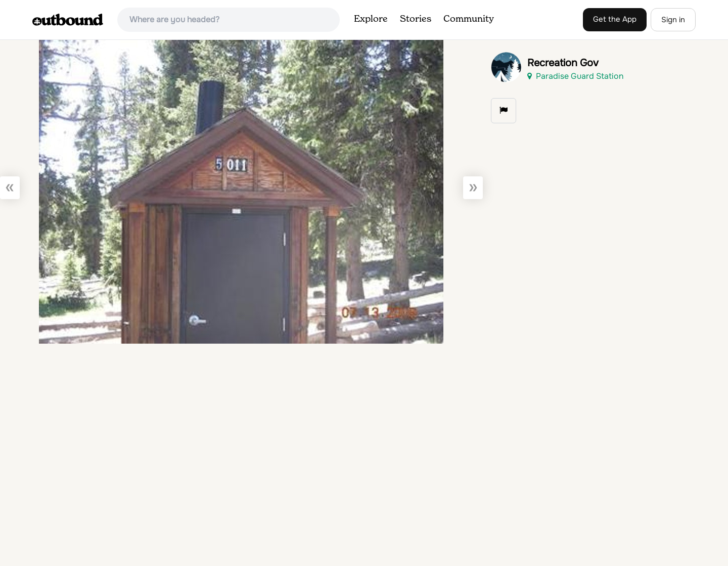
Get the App (615, 19)
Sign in (673, 20)
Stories (416, 19)
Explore (371, 19)
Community (469, 19)
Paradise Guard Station (575, 76)
